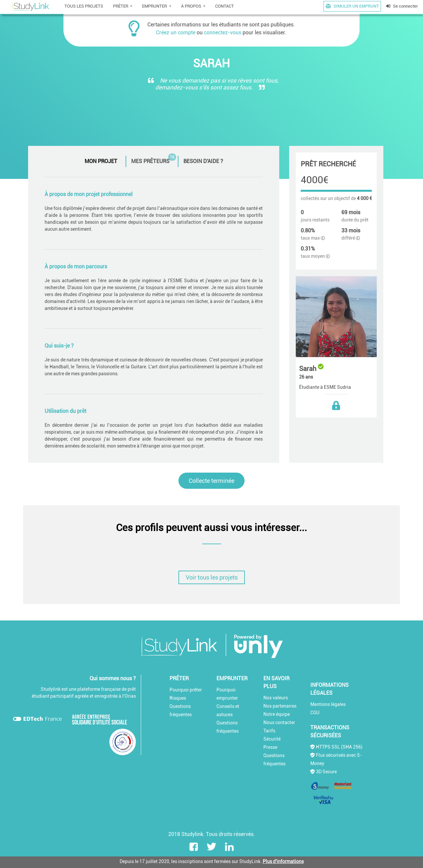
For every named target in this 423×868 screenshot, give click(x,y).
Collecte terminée (211, 481)
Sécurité (272, 739)
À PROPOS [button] (192, 6)
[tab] (103, 161)
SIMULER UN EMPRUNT (352, 6)
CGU (315, 713)
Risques (178, 698)
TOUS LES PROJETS (84, 6)
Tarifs (269, 731)
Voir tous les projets (212, 577)
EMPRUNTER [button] (155, 6)
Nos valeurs (276, 698)
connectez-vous (223, 33)
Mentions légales (328, 704)
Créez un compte (176, 33)
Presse (270, 747)
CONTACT (225, 6)
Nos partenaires (280, 706)
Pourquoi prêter (186, 690)
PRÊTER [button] (121, 6)
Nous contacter (279, 722)
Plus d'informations (283, 861)
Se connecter (402, 6)
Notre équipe (277, 714)
